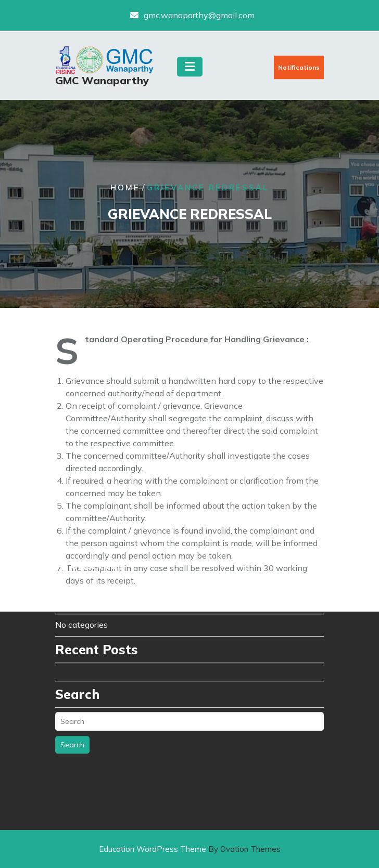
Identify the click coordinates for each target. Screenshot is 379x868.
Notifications (299, 69)
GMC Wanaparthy (102, 82)
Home (125, 188)
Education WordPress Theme (190, 849)
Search (72, 708)
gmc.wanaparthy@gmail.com (199, 14)
